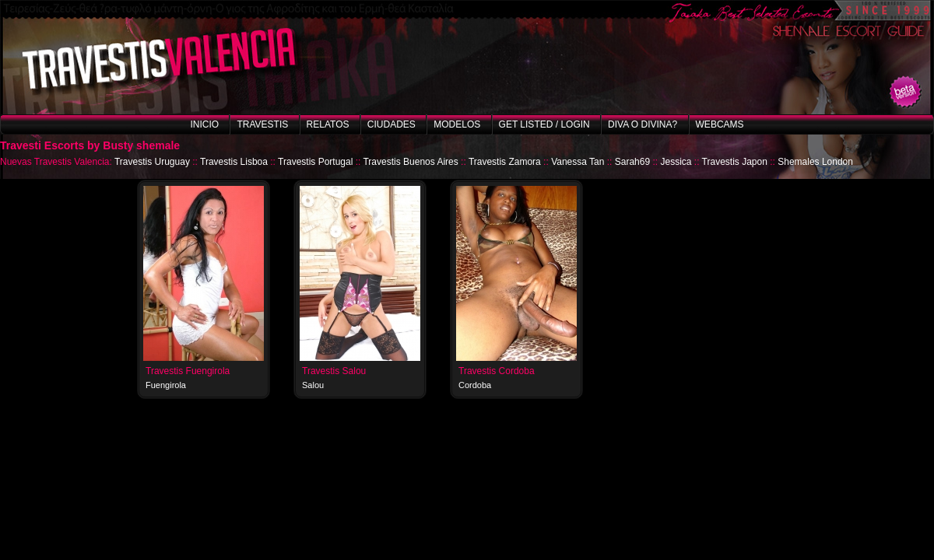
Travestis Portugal (315, 162)
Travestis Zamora (505, 162)
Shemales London (815, 162)
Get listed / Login (544, 124)
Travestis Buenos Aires (410, 162)
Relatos (328, 124)
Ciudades (392, 124)
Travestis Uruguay (152, 162)
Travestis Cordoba (497, 371)
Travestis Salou (334, 371)
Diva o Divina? (643, 124)
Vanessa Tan (578, 162)
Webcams (720, 124)
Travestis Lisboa (234, 162)
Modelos (457, 124)
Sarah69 (632, 162)
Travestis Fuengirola (188, 371)
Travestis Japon (735, 162)
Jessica (676, 162)
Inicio (204, 124)
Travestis (262, 124)
